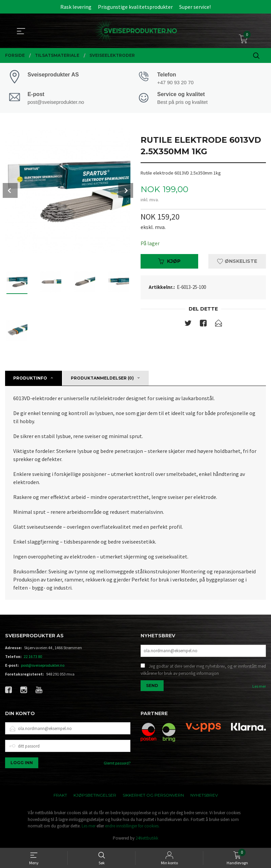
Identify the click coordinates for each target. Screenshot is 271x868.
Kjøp (169, 262)
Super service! (195, 7)
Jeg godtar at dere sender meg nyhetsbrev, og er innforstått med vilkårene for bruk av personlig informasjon (203, 671)
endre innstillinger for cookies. (132, 827)
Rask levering (76, 7)
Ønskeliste (237, 262)
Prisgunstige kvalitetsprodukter (135, 7)
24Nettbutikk (147, 839)
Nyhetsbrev (204, 796)
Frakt (60, 796)
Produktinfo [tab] (30, 379)
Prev (10, 191)
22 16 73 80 (33, 657)
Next (126, 191)
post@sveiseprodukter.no (43, 666)
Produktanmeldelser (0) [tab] (102, 379)
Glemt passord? (117, 764)
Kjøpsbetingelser (95, 796)
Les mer (259, 687)
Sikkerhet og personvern (153, 796)
